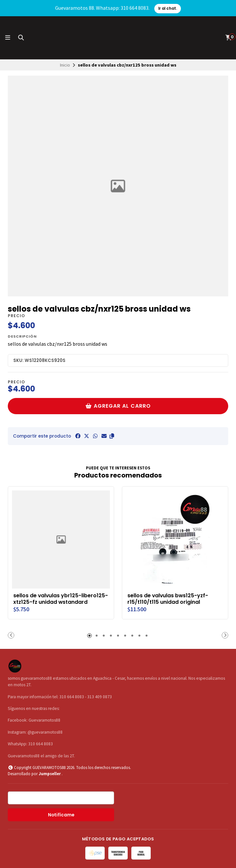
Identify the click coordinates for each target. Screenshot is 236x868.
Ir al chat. (168, 8)
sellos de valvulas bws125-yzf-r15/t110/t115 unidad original (168, 599)
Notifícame (61, 815)
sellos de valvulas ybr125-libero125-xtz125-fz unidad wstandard (61, 599)
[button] (112, 436)
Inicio (65, 65)
